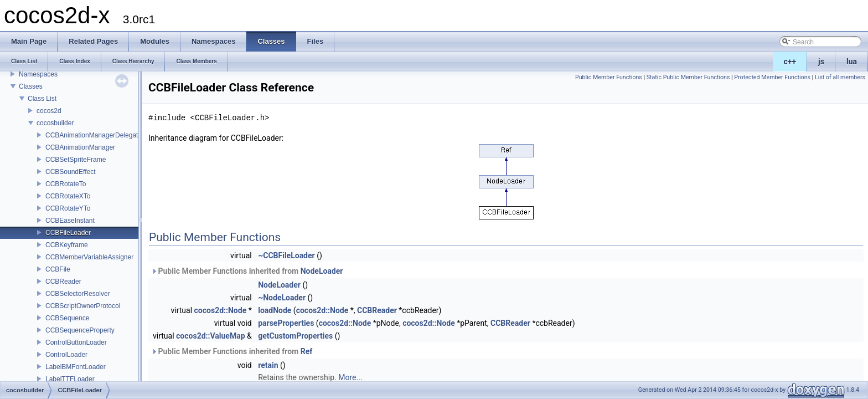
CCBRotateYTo (68, 208)
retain (268, 365)
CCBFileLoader (68, 233)
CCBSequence (67, 318)
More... (350, 377)
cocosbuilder (55, 123)
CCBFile (58, 269)
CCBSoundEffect (71, 172)
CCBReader (63, 282)
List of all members (840, 77)
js (821, 62)
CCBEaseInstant (70, 221)
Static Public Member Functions (688, 77)
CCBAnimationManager (80, 147)
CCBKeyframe (67, 245)
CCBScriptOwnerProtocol (83, 306)
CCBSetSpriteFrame (76, 160)
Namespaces (38, 74)
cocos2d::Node (221, 310)
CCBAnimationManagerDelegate (94, 135)
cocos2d (49, 111)
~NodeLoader (282, 298)
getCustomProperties (295, 336)
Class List (42, 99)
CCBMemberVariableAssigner (89, 257)
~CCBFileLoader (286, 255)
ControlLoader (66, 355)
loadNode (275, 310)
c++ (790, 62)
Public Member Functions (609, 77)
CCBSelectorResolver (78, 294)
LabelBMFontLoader (76, 367)
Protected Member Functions (772, 77)
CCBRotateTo (66, 184)
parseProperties (286, 323)
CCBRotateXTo (68, 196)
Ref (307, 351)
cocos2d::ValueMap (210, 336)
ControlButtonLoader (76, 342)
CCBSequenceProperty (80, 330)
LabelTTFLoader (70, 379)
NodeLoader (322, 271)
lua (852, 62)
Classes (31, 86)
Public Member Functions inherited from (247, 271)
